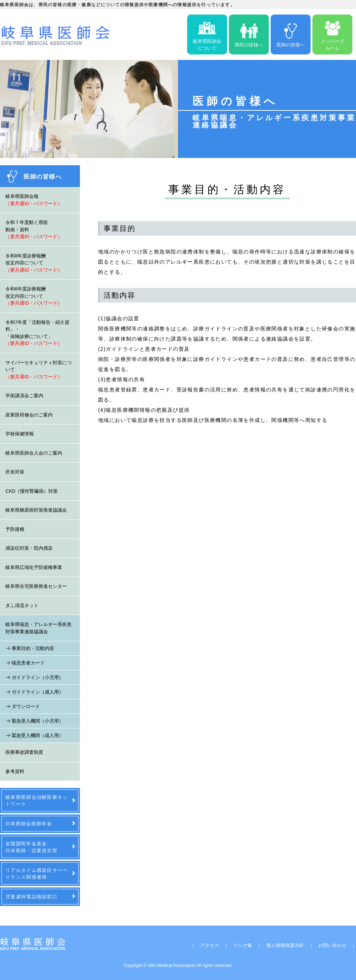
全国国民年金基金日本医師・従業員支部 (31, 847)
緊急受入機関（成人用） (38, 735)
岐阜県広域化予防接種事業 (34, 567)
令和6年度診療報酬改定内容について (34, 296)
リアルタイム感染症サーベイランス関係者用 (37, 874)
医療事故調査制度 (24, 752)
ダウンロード (26, 706)
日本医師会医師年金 (29, 824)
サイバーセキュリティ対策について (39, 370)
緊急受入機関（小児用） (38, 721)
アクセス (210, 945)
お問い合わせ (332, 945)
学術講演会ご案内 (24, 396)
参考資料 (15, 771)
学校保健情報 (20, 434)
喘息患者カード (28, 663)
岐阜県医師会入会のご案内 (34, 453)
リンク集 (243, 945)
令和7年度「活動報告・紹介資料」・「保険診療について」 (37, 333)
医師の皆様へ (291, 35)
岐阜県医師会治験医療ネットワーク (37, 801)
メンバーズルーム (333, 34)
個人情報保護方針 (285, 945)
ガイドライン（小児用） (38, 677)
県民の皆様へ (249, 35)
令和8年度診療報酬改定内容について (34, 263)
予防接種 (15, 529)
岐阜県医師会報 (34, 200)
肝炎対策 (15, 472)
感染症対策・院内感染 (29, 548)
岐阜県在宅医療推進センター (36, 586)
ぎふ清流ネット (22, 605)
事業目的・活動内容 (33, 648)
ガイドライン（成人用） (38, 692)
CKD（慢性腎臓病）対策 (32, 491)
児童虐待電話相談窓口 (31, 897)
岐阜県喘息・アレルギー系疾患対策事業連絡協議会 (39, 628)
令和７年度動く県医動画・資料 (34, 229)
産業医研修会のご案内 (29, 415)
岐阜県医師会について (207, 34)
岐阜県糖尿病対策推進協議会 (36, 510)
